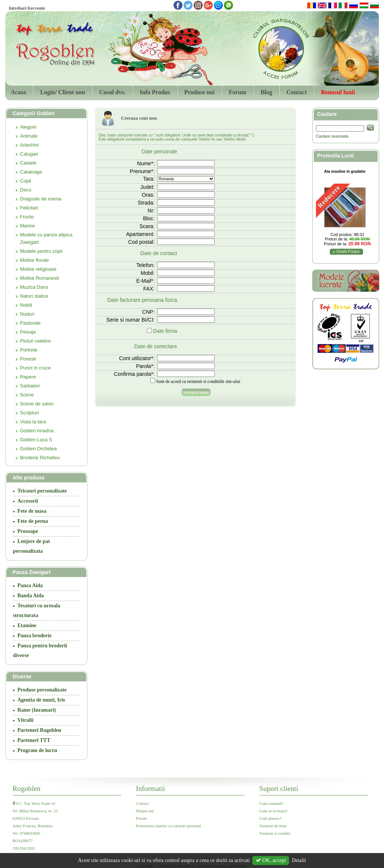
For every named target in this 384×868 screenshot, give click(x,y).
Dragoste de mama (41, 199)
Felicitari (29, 208)
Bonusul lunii (338, 92)
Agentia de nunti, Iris (42, 700)
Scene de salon (37, 404)
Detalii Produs (348, 251)
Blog (266, 92)
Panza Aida (30, 585)
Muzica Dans (34, 287)
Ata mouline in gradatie (345, 171)
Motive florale (35, 260)
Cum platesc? (271, 818)
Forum (238, 92)
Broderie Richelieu (40, 458)
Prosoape (28, 531)
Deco (26, 190)
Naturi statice (34, 296)
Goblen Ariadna (37, 431)
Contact (297, 92)
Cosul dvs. (112, 92)
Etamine (27, 625)
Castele (28, 163)
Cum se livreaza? (274, 811)
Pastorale (30, 323)
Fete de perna (33, 521)
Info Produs (155, 92)
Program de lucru (37, 750)
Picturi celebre (36, 341)
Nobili (26, 305)
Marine (28, 226)
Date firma (165, 331)
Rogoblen (27, 789)
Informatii (151, 789)
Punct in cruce (36, 368)
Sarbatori (30, 386)
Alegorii (28, 127)
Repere (28, 377)
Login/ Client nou (62, 92)
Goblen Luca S (36, 440)
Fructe (27, 217)
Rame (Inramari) (37, 710)
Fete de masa (32, 511)
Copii (26, 181)
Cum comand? (271, 803)
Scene (27, 395)
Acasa (19, 92)
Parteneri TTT (34, 740)
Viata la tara (33, 422)
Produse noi (199, 92)
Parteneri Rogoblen (39, 730)
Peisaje (28, 332)
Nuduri (27, 314)
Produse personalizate (42, 690)
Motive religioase (39, 269)
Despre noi (145, 811)
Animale (29, 136)
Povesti (28, 359)
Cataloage (31, 172)
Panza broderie (35, 636)
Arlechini (30, 145)
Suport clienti (279, 789)
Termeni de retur (273, 826)
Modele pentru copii (41, 251)
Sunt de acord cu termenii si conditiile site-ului (198, 381)
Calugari (29, 154)
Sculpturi (30, 413)
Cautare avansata (332, 136)
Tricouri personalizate (42, 491)
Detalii (299, 860)
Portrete (29, 350)
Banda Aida (31, 596)
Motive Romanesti (40, 278)
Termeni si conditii (275, 833)
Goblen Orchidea (39, 449)
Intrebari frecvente (27, 8)
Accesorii (28, 501)
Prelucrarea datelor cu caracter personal (169, 826)
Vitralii (26, 720)
